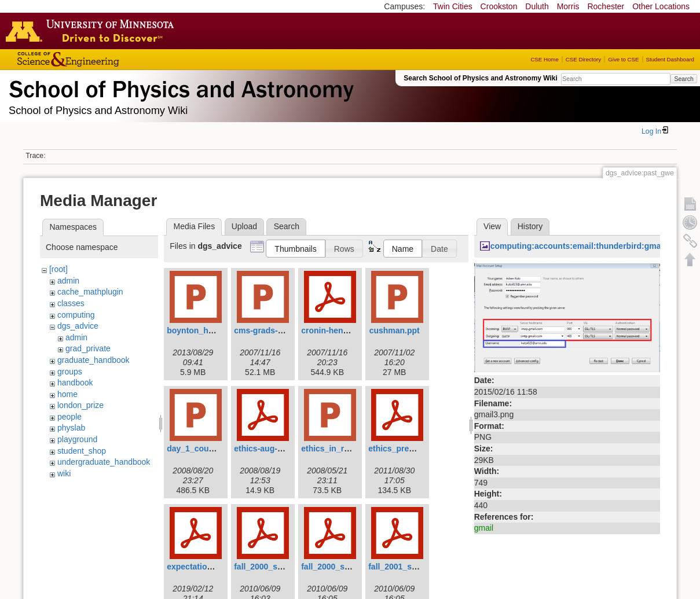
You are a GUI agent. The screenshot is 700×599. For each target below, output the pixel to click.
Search (683, 79)
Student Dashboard (670, 59)
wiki (64, 473)
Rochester (606, 6)
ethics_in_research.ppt (345, 449)
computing (76, 315)
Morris (568, 6)
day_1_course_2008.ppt (212, 449)
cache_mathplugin (90, 292)
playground (77, 439)
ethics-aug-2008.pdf (272, 449)
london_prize (80, 405)
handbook (75, 383)
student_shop (82, 451)
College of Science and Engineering (104, 59)
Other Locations (661, 6)
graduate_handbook (94, 360)
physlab (71, 428)
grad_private (88, 348)
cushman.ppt (395, 330)
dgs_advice (78, 326)
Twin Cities (453, 6)
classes (71, 303)
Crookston (499, 6)
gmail (484, 528)
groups (70, 372)
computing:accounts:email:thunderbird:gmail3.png (589, 246)
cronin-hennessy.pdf (341, 330)
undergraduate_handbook (104, 462)
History (530, 226)
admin (68, 281)
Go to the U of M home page (93, 31)
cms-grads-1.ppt (265, 330)
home (67, 394)
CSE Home (544, 59)
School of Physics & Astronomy (179, 87)
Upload (244, 226)
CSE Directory (583, 59)
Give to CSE (623, 59)
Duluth (537, 6)
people (69, 417)
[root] (58, 269)
